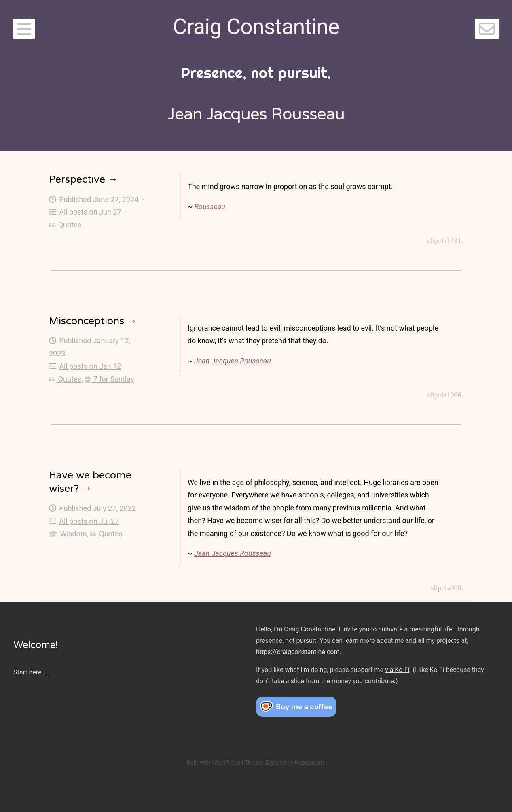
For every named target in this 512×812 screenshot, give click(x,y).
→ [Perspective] (113, 179)
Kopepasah (309, 763)
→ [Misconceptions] (132, 321)
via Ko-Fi (397, 670)
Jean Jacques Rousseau (233, 361)
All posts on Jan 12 (85, 366)
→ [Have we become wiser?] (87, 489)
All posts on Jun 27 (85, 212)
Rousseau (210, 207)
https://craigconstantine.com (298, 652)
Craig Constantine (256, 27)
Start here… (30, 672)
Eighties (276, 763)
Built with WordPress (213, 763)
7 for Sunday (109, 379)
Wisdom (68, 534)
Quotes (65, 225)
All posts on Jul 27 (84, 521)
